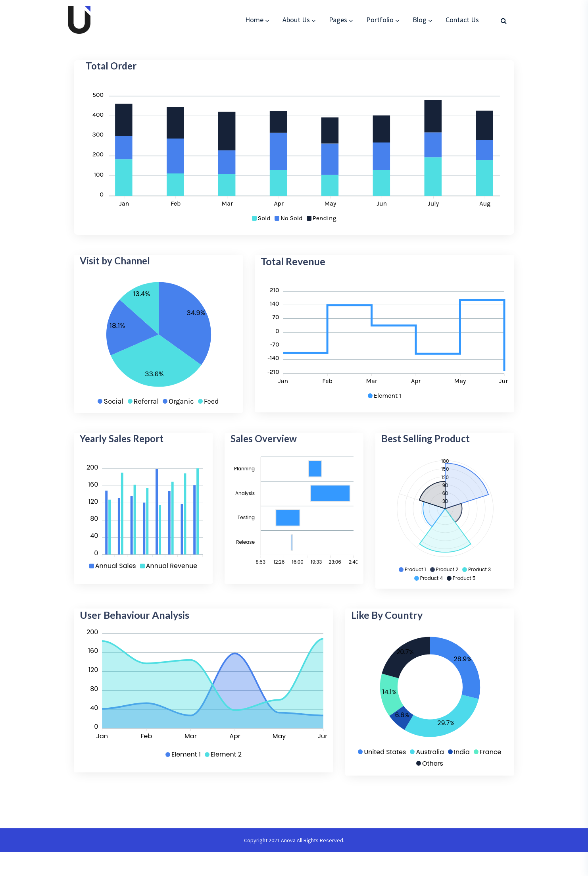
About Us (296, 20)
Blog (420, 20)
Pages (338, 20)
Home (254, 20)
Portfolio (380, 20)
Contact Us (462, 20)
